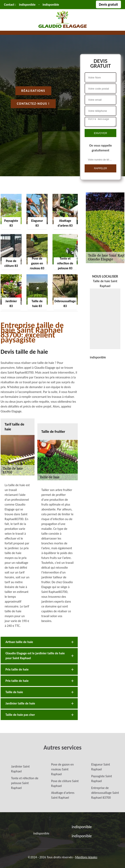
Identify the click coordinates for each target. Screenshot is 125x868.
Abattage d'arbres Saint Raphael (63, 795)
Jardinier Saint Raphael (20, 769)
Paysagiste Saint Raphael (102, 779)
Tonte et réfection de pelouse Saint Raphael (25, 783)
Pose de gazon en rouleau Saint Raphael (62, 769)
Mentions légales (86, 857)
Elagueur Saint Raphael (101, 767)
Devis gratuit (108, 4)
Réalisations (33, 91)
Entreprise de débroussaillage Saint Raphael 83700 (105, 793)
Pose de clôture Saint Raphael (65, 783)
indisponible (27, 5)
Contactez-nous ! (33, 104)
